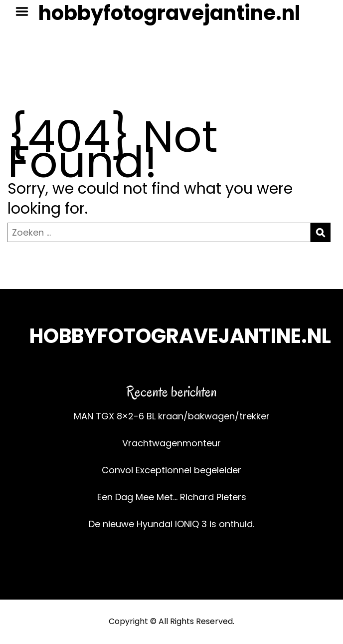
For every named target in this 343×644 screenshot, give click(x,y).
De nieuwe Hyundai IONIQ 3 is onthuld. (171, 524)
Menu (25, 11)
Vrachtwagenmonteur (171, 443)
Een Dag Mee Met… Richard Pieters (172, 497)
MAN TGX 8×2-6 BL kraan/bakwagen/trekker (172, 416)
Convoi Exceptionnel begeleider (171, 470)
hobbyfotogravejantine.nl (169, 13)
